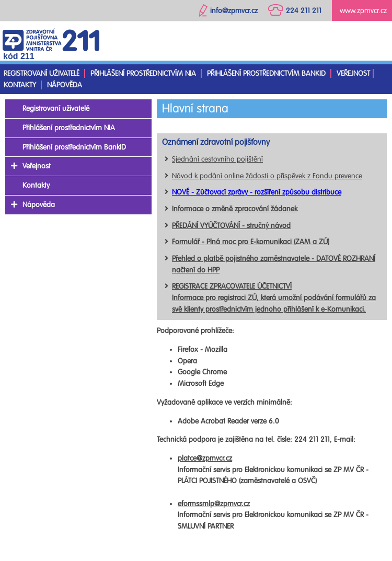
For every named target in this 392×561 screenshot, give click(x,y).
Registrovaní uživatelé (42, 73)
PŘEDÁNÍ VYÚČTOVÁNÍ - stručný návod (231, 226)
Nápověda (65, 85)
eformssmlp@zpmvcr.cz (214, 504)
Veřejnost (353, 73)
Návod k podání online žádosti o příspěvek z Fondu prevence (267, 176)
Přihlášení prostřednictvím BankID (266, 73)
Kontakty (20, 85)
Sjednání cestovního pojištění (217, 159)
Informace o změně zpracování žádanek (235, 209)
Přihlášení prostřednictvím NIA (143, 73)
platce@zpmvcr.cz (205, 458)
